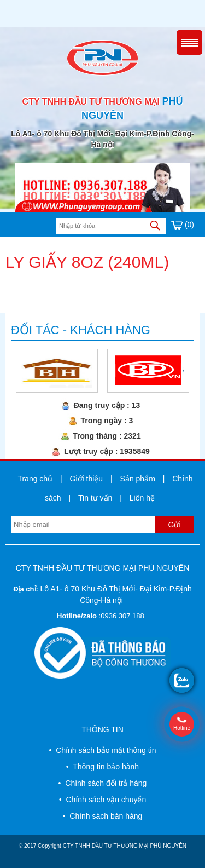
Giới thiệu (87, 479)
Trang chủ (35, 479)
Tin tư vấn (95, 498)
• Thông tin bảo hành (102, 767)
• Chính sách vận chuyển (102, 800)
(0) (183, 225)
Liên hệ (142, 498)
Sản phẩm (138, 479)
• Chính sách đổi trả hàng (103, 783)
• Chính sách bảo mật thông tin (102, 750)
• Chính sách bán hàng (103, 816)
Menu (189, 42)
